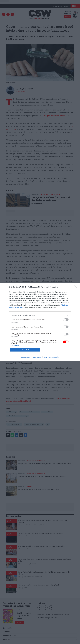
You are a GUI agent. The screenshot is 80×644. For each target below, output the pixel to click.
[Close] (76, 287)
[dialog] (40, 322)
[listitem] (40, 315)
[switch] (66, 320)
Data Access (37, 357)
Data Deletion (25, 357)
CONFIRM (25, 350)
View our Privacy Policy (52, 357)
